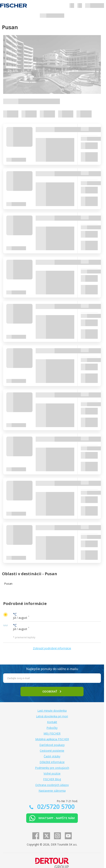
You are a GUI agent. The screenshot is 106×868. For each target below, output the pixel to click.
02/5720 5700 (55, 807)
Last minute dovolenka (52, 711)
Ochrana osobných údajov (52, 785)
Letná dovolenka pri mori (52, 716)
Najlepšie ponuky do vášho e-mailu (52, 669)
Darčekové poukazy (52, 745)
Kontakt (52, 722)
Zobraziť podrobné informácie (52, 648)
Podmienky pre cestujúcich (52, 768)
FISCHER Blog (52, 779)
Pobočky (52, 728)
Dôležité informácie (52, 762)
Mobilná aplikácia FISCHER (52, 739)
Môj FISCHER (52, 733)
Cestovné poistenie (52, 751)
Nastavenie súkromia (52, 791)
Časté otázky (52, 756)
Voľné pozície (52, 773)
